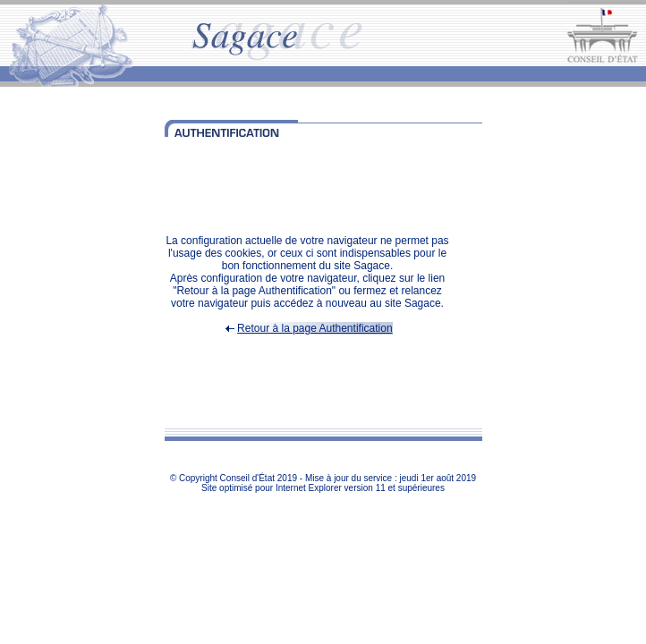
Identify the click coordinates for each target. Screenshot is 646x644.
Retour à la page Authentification (314, 328)
